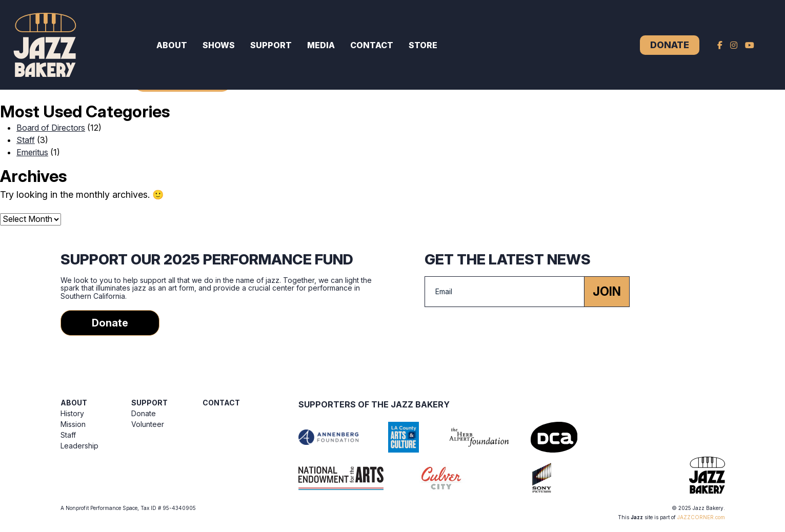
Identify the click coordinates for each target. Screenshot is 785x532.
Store (423, 45)
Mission (73, 424)
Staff (26, 140)
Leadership (79, 446)
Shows (219, 45)
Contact (372, 45)
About (172, 45)
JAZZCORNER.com (701, 517)
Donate (670, 45)
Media (321, 45)
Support (271, 45)
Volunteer (148, 424)
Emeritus (32, 152)
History (72, 413)
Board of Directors (51, 128)
